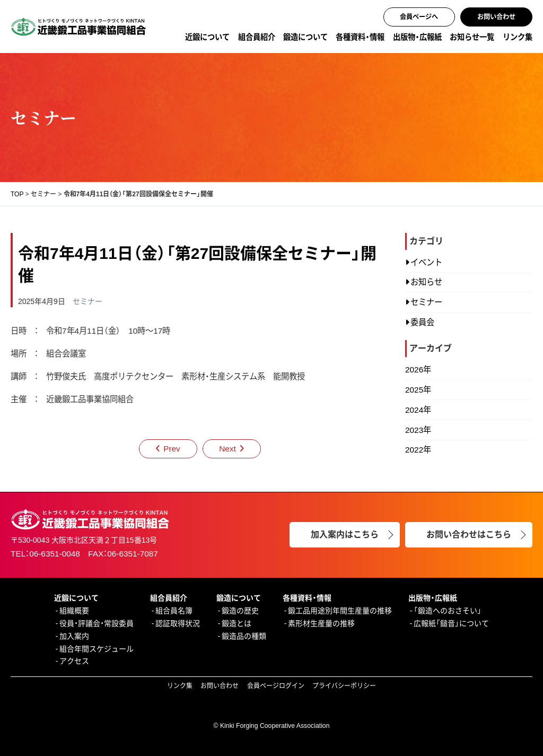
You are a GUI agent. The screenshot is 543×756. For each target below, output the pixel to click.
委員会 (422, 322)
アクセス (74, 661)
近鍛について (207, 37)
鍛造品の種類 (244, 636)
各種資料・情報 (360, 37)
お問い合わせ (496, 17)
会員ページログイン (276, 686)
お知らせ (426, 282)
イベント (426, 262)
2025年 (418, 390)
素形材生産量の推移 (321, 623)
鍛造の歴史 (240, 611)
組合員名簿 (174, 611)
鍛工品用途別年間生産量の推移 (340, 611)
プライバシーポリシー (344, 686)
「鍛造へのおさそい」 (448, 611)
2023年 (418, 430)
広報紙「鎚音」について (451, 623)
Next (227, 449)
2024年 (418, 410)
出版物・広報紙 (417, 37)
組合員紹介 (257, 37)
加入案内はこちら (345, 535)
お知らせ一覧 (472, 37)
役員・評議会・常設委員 (97, 623)
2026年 (418, 370)
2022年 (418, 450)
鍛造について (305, 37)
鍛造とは (237, 623)
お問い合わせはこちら (469, 535)
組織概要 (74, 611)
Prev (172, 449)
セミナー (87, 301)
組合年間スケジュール (97, 649)
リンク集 (518, 37)
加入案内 (74, 636)
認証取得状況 (178, 623)
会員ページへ (419, 17)
